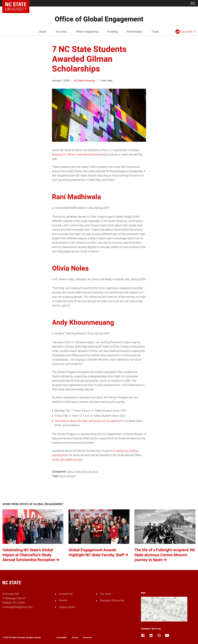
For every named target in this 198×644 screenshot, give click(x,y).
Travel (155, 32)
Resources (87, 637)
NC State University (85, 81)
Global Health (67, 607)
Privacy (75, 637)
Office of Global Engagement (99, 19)
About (43, 32)
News (71, 472)
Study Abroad (67, 476)
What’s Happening (87, 32)
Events (63, 600)
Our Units (61, 32)
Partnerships (134, 32)
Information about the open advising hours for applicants (89, 421)
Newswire (81, 472)
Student (93, 472)
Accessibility (62, 637)
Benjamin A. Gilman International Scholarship (80, 154)
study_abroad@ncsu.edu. (68, 459)
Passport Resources (112, 600)
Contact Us (66, 594)
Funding (112, 32)
